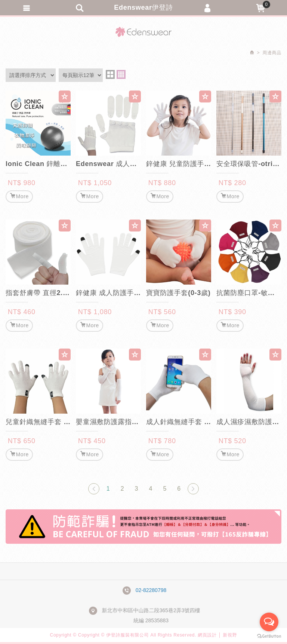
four (121, 74)
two (110, 74)
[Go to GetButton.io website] (269, 636)
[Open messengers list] (269, 622)
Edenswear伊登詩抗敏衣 (143, 32)
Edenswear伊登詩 (143, 7)
